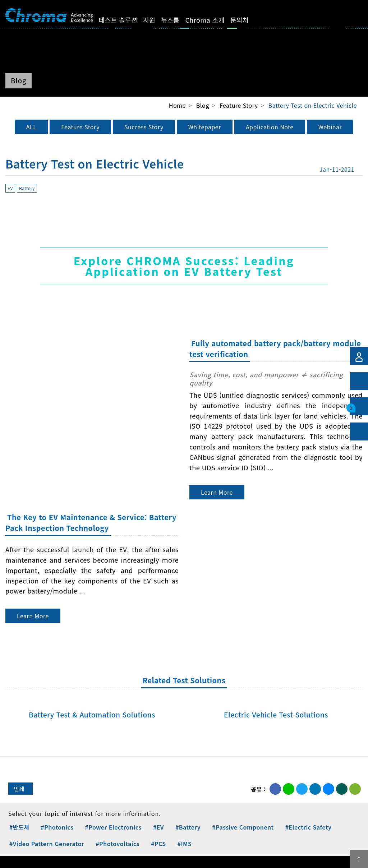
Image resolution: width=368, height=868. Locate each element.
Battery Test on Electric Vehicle (312, 105)
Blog (203, 105)
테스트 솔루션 (126, 20)
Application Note (270, 127)
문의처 (247, 20)
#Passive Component (243, 827)
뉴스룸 (178, 20)
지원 (157, 20)
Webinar (330, 127)
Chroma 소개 (213, 20)
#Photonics (57, 827)
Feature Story (80, 127)
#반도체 (19, 827)
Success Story (144, 127)
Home (177, 105)
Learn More (217, 492)
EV (10, 188)
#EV (158, 827)
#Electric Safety (309, 827)
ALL (31, 127)
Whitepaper (205, 127)
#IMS (185, 844)
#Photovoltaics (118, 844)
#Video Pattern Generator (47, 844)
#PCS (158, 844)
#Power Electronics (113, 827)
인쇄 (19, 789)
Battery (27, 188)
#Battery (188, 827)
